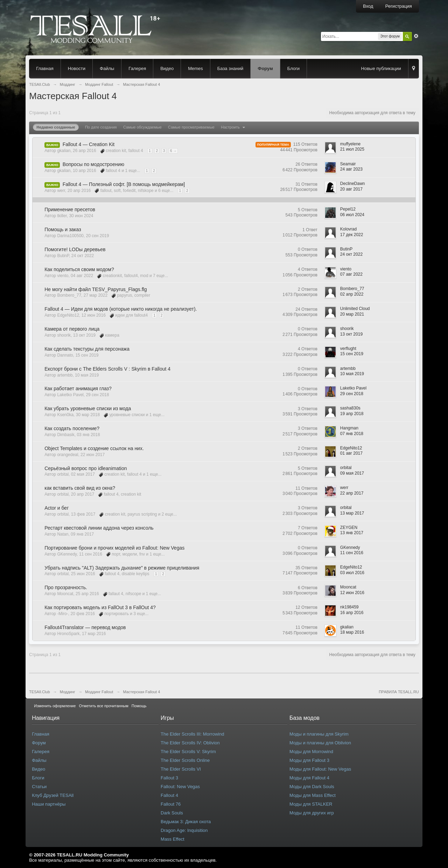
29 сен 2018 (352, 394)
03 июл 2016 (352, 573)
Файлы (107, 68)
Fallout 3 (169, 778)
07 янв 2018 (352, 434)
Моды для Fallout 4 (309, 778)
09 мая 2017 (352, 473)
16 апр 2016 (352, 613)
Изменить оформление (55, 706)
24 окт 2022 (351, 254)
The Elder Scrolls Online (185, 760)
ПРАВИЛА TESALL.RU (399, 692)
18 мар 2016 (352, 632)
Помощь (139, 706)
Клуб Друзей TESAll (53, 795)
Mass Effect (173, 839)
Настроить (234, 127)
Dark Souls (172, 813)
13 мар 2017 (352, 513)
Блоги (293, 68)
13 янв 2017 (352, 533)
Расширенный (416, 36)
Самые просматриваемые (191, 127)
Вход (368, 6)
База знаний (230, 68)
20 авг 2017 (351, 189)
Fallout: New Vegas (180, 787)
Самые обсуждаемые (142, 127)
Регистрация (399, 6)
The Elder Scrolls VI (181, 769)
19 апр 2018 (352, 414)
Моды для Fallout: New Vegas (320, 769)
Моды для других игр (312, 813)
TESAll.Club (39, 692)
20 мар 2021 (352, 314)
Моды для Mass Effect (313, 795)
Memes (195, 68)
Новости (77, 68)
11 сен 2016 (352, 553)
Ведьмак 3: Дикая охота (186, 822)
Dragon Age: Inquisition (184, 830)
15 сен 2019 (352, 354)
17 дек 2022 (352, 235)
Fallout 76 (171, 804)
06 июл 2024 (352, 215)
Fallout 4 (169, 795)
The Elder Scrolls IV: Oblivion (190, 743)
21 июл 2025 (352, 149)
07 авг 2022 (351, 274)
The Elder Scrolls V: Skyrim (188, 752)
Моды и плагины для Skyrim (319, 734)
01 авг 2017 (351, 453)
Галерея (137, 68)
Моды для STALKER (311, 804)
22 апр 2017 (352, 493)
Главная (45, 68)
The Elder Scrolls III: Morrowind (192, 734)
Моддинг (68, 692)
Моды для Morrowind (311, 752)
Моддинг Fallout (99, 692)
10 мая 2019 (352, 374)
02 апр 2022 (352, 294)
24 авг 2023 (351, 169)
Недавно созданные (56, 127)
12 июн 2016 (352, 593)
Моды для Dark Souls (312, 787)
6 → (173, 151)
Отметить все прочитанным (103, 706)
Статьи (39, 787)
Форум (265, 68)
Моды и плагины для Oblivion (320, 743)
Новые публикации (381, 68)
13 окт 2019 (351, 334)
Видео (167, 68)
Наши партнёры (49, 804)
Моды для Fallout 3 (309, 760)
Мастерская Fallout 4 (141, 692)
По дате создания (101, 127)
